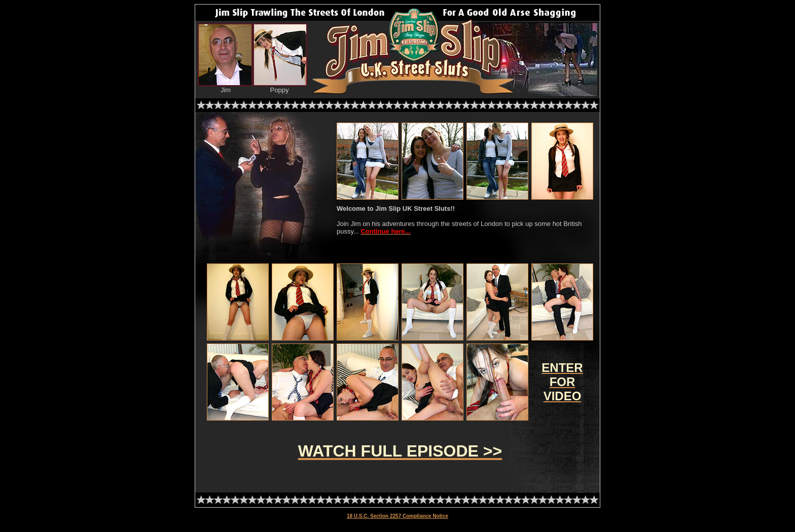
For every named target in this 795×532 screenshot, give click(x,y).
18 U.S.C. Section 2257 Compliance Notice (397, 516)
